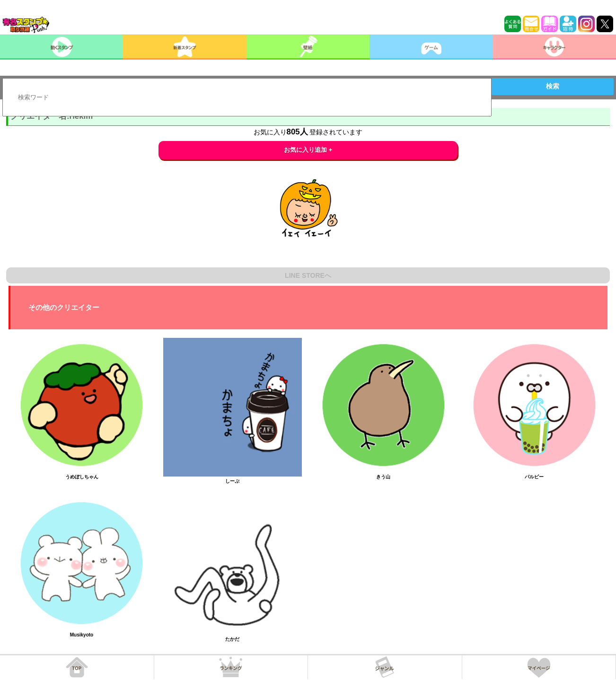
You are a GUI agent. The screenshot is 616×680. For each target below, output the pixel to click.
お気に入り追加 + (308, 150)
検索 (553, 86)
